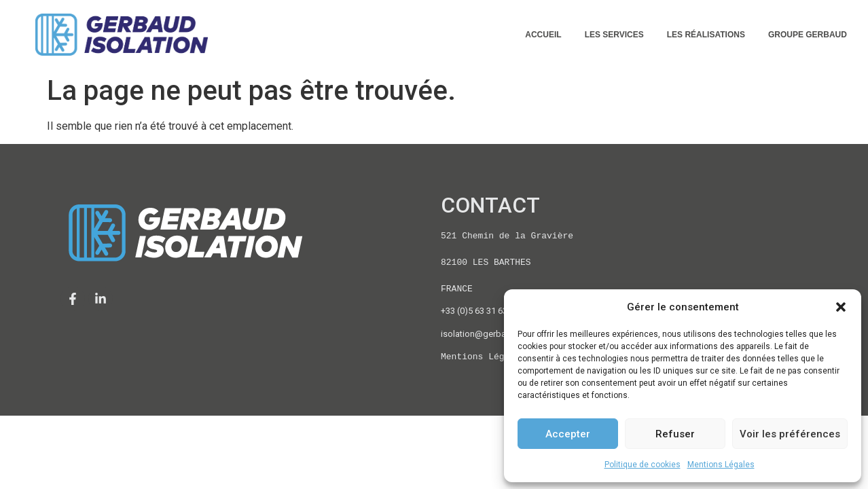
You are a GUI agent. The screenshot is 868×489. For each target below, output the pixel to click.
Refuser (675, 434)
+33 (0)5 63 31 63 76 (480, 311)
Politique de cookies (643, 465)
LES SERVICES (614, 35)
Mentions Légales (721, 465)
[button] (841, 307)
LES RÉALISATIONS (706, 35)
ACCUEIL (543, 35)
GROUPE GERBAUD (808, 35)
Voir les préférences (790, 434)
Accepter (568, 434)
